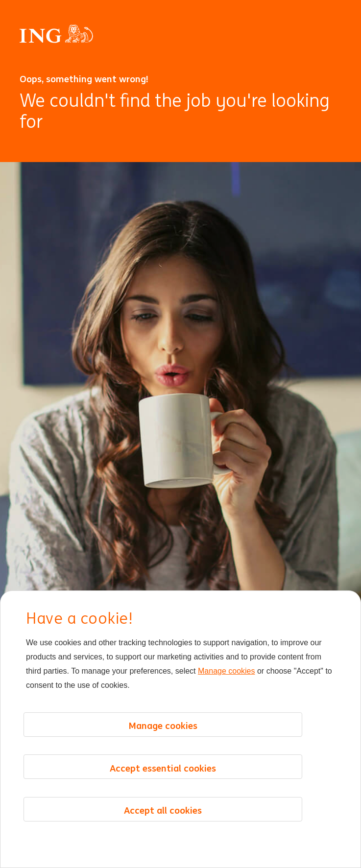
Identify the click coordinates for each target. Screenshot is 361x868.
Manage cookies (227, 671)
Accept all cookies (163, 810)
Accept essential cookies (163, 768)
